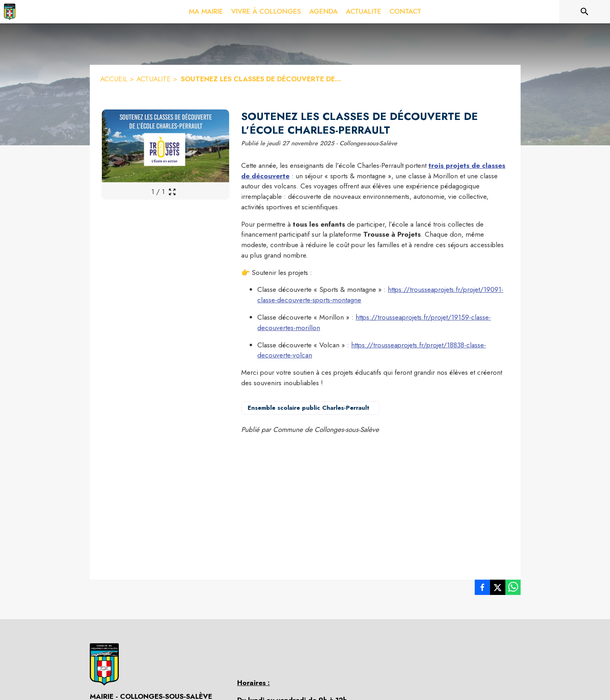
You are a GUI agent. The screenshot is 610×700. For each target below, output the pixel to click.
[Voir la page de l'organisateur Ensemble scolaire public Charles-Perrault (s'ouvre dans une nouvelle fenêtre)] (310, 408)
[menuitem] (206, 10)
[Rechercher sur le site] (585, 12)
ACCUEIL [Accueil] (114, 79)
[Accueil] (10, 12)
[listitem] (482, 589)
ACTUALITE (154, 79)
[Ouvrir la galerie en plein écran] (172, 192)
